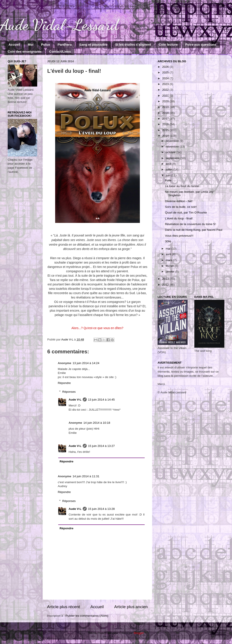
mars (169, 260)
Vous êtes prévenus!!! (179, 236)
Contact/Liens (60, 51)
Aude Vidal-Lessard (59, 25)
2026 (166, 67)
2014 (166, 136)
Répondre (64, 383)
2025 (166, 72)
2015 (166, 130)
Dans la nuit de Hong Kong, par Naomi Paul (194, 230)
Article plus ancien (131, 607)
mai (169, 249)
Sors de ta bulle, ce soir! (181, 207)
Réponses (69, 392)
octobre (171, 152)
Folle (168, 180)
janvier (170, 272)
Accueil (14, 44)
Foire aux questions (201, 44)
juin (168, 175)
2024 (166, 78)
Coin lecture (168, 44)
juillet (170, 169)
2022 (166, 90)
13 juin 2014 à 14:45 (101, 400)
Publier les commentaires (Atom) (87, 616)
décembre (173, 141)
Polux (45, 44)
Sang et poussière (93, 44)
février (170, 266)
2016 (166, 124)
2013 (166, 279)
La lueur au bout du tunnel (182, 186)
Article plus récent (63, 607)
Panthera (65, 44)
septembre (173, 158)
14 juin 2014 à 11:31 (86, 476)
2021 (166, 96)
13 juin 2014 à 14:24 (86, 363)
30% (168, 241)
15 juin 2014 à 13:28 (101, 509)
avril (169, 254)
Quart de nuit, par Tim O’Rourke (186, 213)
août (169, 164)
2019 (166, 107)
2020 (166, 101)
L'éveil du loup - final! (179, 218)
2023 (166, 84)
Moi (31, 44)
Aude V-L (75, 400)
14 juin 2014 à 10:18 (97, 423)
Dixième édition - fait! (179, 201)
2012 (166, 285)
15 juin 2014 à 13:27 (101, 446)
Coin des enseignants (25, 51)
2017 (166, 119)
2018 (166, 113)
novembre (173, 147)
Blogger (139, 633)
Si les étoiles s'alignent (133, 44)
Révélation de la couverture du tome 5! (190, 224)
